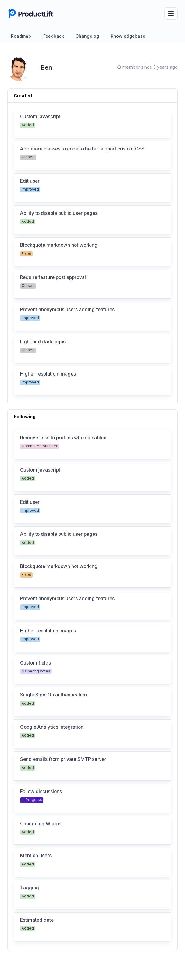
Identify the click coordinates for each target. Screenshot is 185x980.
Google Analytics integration (52, 727)
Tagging (30, 888)
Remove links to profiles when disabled (63, 438)
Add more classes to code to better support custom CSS (82, 149)
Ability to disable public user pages (59, 213)
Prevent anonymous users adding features (67, 310)
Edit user (30, 181)
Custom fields (36, 663)
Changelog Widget (41, 824)
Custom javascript (40, 117)
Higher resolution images (48, 374)
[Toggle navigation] (171, 14)
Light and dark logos (43, 342)
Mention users (36, 856)
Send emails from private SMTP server (63, 759)
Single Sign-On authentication (53, 695)
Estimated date (37, 920)
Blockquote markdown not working (59, 245)
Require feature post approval (53, 277)
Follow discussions (41, 792)
